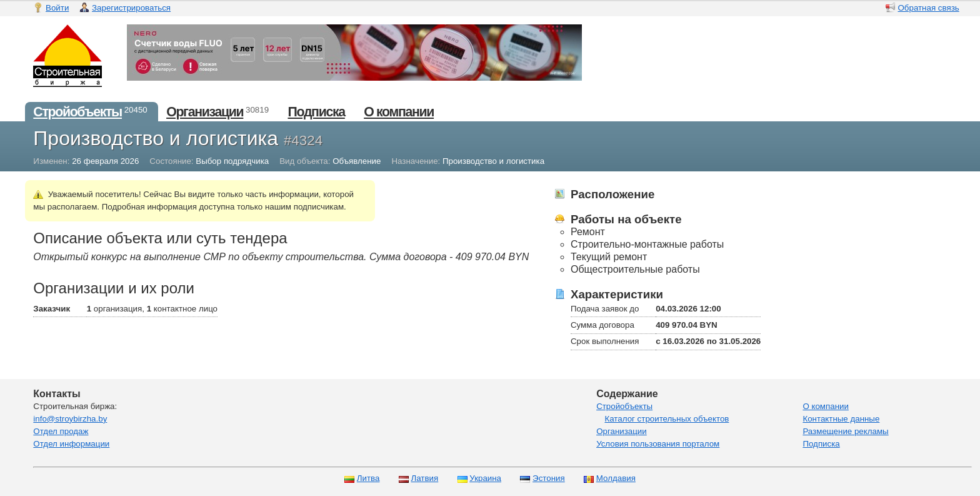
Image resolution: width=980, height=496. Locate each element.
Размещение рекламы (845, 431)
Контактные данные (841, 419)
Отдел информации (71, 444)
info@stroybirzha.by (70, 419)
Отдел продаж (61, 431)
